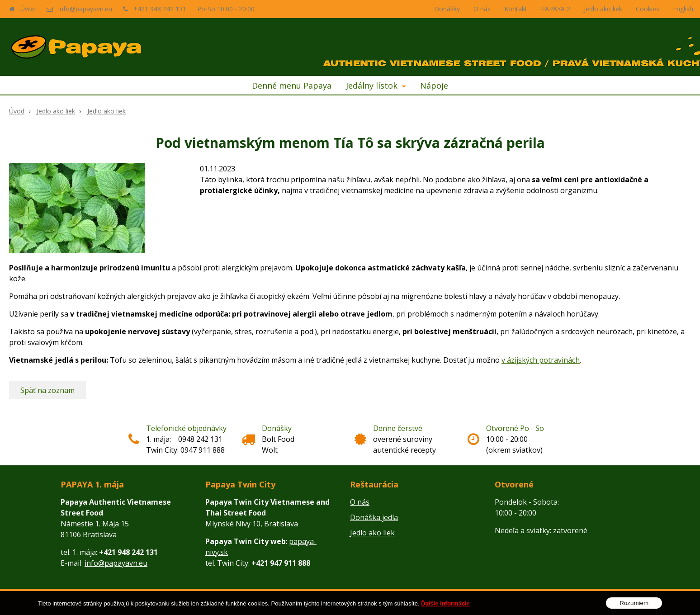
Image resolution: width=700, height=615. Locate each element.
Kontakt (516, 9)
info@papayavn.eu (85, 9)
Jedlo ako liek (603, 9)
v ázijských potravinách (541, 360)
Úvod (28, 9)
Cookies (648, 9)
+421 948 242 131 (160, 9)
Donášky (447, 9)
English (683, 9)
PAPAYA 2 (556, 9)
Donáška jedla (374, 517)
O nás (482, 9)
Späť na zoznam (47, 390)
